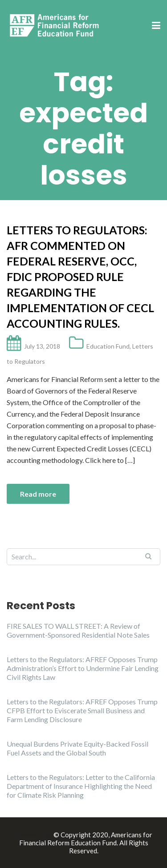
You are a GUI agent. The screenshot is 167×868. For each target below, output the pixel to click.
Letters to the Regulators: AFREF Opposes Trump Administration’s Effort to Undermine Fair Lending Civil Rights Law (83, 668)
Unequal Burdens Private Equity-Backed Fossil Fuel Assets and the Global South (77, 748)
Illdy (45, 835)
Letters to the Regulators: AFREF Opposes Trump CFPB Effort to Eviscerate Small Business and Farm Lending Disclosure (82, 710)
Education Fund (108, 346)
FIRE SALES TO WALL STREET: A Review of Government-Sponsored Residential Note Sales (78, 630)
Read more (38, 494)
